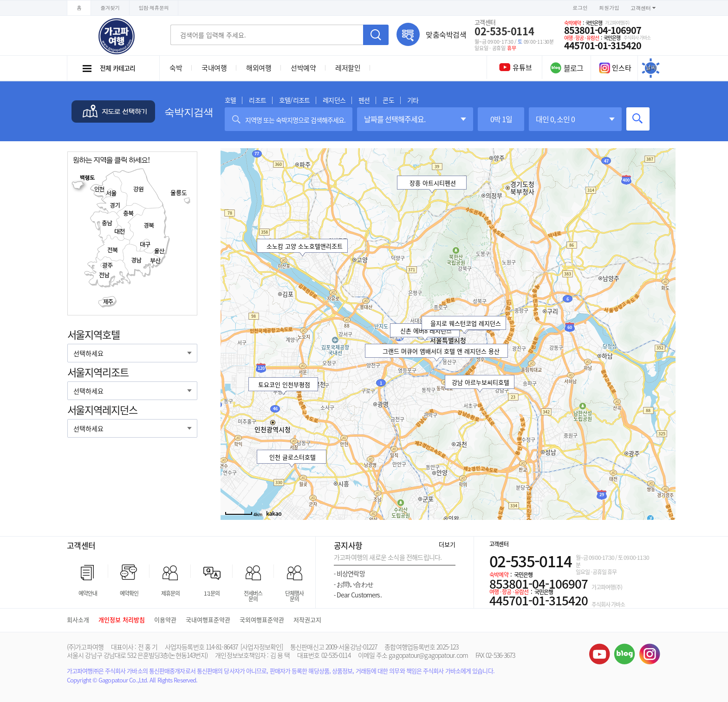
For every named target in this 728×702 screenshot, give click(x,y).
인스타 (615, 68)
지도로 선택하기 (113, 112)
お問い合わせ (354, 584)
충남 (107, 223)
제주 (108, 301)
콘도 (388, 100)
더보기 (447, 544)
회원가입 (609, 8)
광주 (107, 265)
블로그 (624, 654)
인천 (98, 189)
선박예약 (303, 68)
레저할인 (348, 68)
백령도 (84, 183)
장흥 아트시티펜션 (433, 183)
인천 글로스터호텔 (292, 457)
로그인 (580, 8)
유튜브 (599, 654)
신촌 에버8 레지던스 (426, 331)
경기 (114, 206)
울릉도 (181, 196)
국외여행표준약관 (262, 620)
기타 (413, 100)
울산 (159, 251)
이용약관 (165, 620)
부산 (155, 261)
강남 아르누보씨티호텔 (481, 382)
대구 (145, 244)
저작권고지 (307, 620)
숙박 (176, 68)
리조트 (257, 100)
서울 (112, 193)
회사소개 (78, 620)
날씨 (651, 67)
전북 (113, 250)
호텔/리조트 (294, 100)
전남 (104, 275)
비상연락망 (349, 574)
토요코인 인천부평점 (284, 384)
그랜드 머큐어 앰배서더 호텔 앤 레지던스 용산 (441, 351)
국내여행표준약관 (208, 620)
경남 (136, 260)
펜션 (364, 100)
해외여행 (259, 68)
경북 (149, 226)
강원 (139, 189)
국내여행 (214, 68)
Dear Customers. (358, 595)
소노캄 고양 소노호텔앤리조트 (304, 246)
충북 (129, 213)
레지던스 (334, 100)
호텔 (230, 100)
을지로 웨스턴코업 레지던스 (466, 323)
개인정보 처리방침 (122, 620)
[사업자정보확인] (262, 647)
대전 (120, 231)
